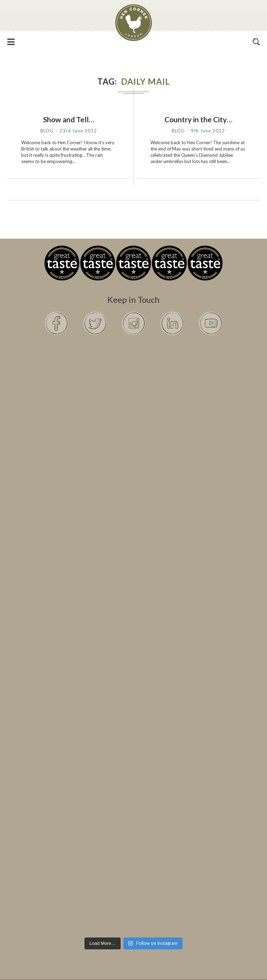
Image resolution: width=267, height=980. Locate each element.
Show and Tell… (69, 119)
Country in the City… (198, 119)
